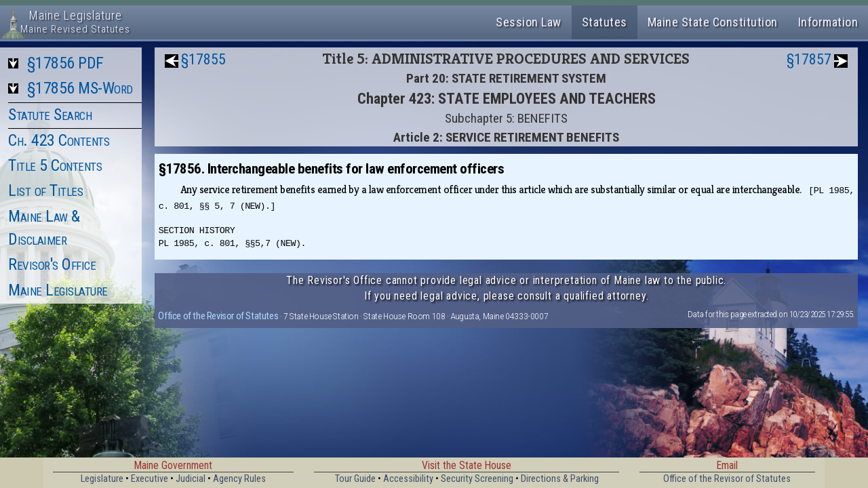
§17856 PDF (65, 63)
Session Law (529, 22)
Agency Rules (239, 479)
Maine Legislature (58, 290)
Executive (150, 479)
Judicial (191, 479)
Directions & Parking (560, 479)
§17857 (809, 59)
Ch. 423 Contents (59, 140)
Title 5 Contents (55, 165)
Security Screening (477, 479)
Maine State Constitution (713, 22)
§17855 (203, 59)
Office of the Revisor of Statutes (218, 316)
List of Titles (45, 190)
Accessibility (408, 479)
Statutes (605, 22)
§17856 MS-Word (80, 88)
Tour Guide (355, 479)
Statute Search (50, 115)
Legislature (102, 479)
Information (828, 22)
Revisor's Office (52, 264)
